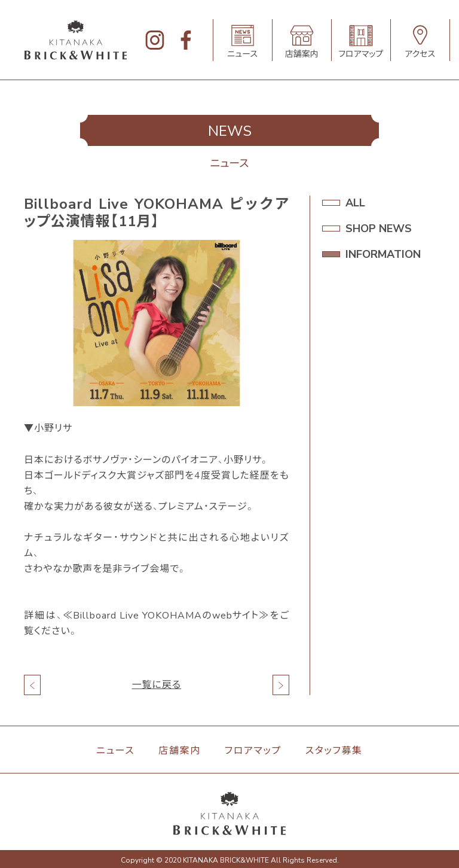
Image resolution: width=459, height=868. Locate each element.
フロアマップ (253, 751)
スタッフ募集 (334, 751)
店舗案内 (179, 751)
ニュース (115, 751)
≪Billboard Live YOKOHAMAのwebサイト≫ (166, 616)
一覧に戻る (156, 685)
